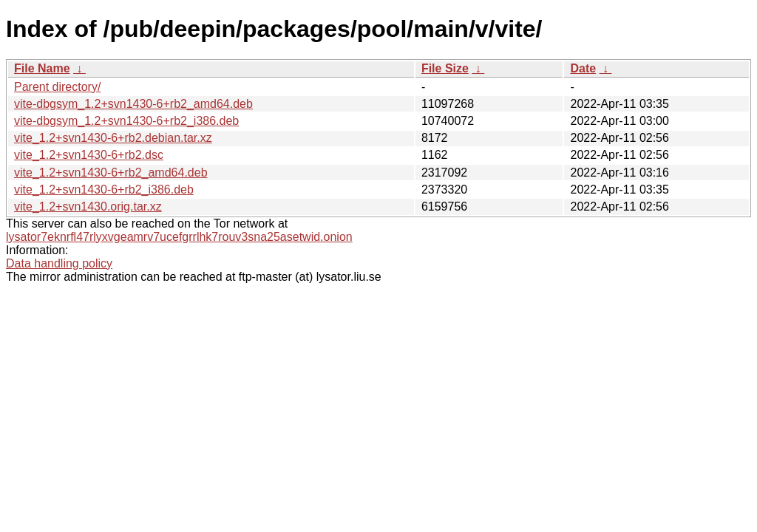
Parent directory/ (57, 87)
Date (583, 68)
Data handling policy (59, 263)
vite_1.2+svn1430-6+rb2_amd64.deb (111, 173)
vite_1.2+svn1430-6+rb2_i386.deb (104, 190)
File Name (42, 68)
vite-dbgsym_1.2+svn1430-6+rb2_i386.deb (126, 121)
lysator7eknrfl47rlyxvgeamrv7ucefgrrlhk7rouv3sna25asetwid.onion (179, 237)
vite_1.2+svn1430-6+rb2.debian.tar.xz (113, 138)
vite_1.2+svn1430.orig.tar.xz (88, 207)
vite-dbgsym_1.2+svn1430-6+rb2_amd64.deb (133, 104)
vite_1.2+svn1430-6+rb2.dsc (89, 155)
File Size (445, 68)
